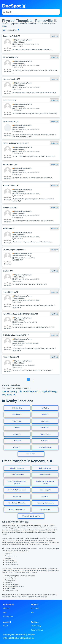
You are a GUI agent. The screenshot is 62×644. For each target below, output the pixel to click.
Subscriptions (8, 617)
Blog (5, 612)
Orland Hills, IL (45, 428)
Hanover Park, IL (45, 434)
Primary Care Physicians (17, 510)
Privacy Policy (36, 626)
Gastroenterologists (45, 475)
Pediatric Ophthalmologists (45, 503)
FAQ (33, 612)
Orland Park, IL (17, 415)
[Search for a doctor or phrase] (31, 12)
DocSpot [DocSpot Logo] (14, 6)
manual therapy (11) (12, 391)
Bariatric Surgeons (45, 468)
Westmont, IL (45, 421)
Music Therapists (45, 490)
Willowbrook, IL (17, 408)
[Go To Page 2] (34, 380)
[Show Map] (4, 30)
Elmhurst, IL (45, 441)
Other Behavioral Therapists (17, 503)
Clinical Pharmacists (17, 475)
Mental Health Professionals (17, 490)
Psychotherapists (45, 510)
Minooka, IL (45, 415)
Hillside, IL (17, 428)
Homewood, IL (31, 454)
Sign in (6, 626)
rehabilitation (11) (32, 391)
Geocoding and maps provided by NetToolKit (19, 635)
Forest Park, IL (17, 441)
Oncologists (17, 496)
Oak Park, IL (45, 408)
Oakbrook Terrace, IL (45, 447)
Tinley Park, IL (17, 421)
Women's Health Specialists (31, 516)
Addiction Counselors (17, 468)
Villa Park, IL (17, 434)
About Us (7, 608)
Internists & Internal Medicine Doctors (45, 482)
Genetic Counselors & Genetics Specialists (17, 482)
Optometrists (45, 496)
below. (4, 26)
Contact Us (35, 608)
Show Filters (14, 30)
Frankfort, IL (17, 447)
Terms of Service (37, 630)
